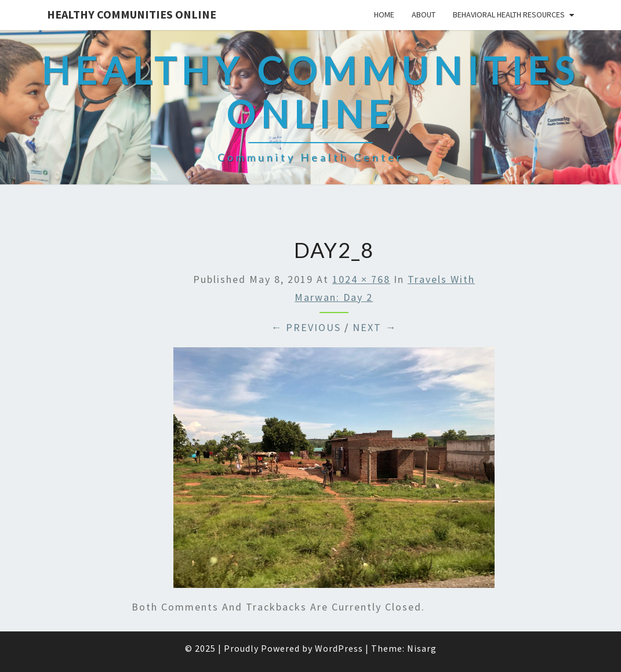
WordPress (339, 648)
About (424, 14)
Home (384, 14)
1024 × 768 (361, 279)
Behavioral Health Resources (509, 14)
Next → (375, 327)
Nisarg (422, 648)
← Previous (306, 327)
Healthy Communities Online (132, 14)
